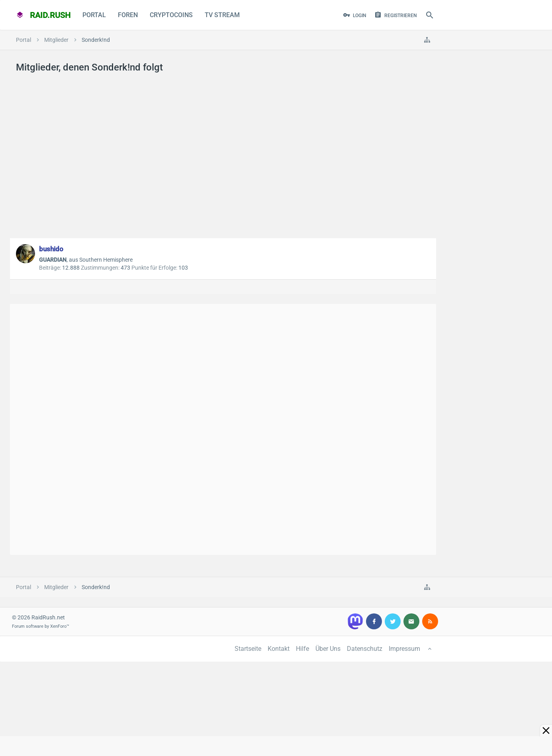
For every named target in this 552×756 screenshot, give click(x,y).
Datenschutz (365, 649)
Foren (128, 15)
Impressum (404, 649)
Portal (94, 15)
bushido (51, 249)
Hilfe (302, 649)
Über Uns (328, 649)
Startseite (248, 649)
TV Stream (222, 15)
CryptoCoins (171, 15)
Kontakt (279, 649)
